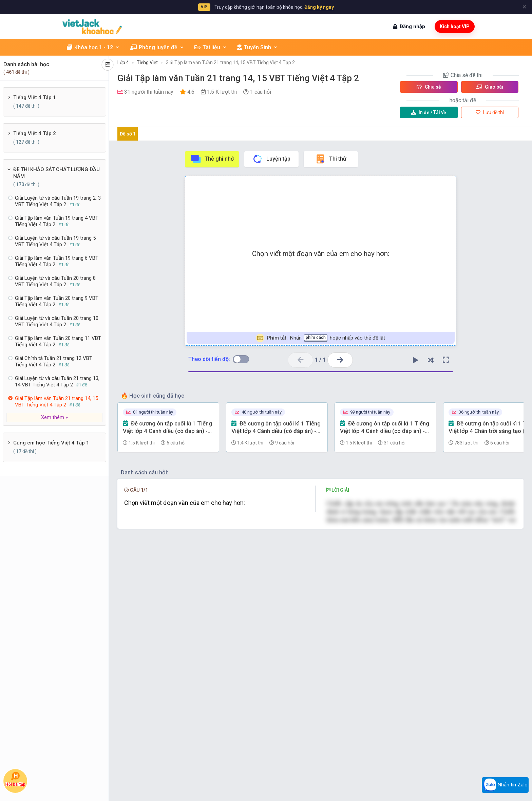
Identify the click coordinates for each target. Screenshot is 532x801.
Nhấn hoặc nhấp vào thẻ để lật (320, 338)
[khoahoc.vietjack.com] (92, 27)
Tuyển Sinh (258, 47)
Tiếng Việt (147, 62)
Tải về (429, 112)
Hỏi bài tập (15, 779)
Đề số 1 (128, 134)
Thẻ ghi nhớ (212, 159)
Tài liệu (211, 47)
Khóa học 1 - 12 (93, 47)
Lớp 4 (123, 62)
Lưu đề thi (490, 112)
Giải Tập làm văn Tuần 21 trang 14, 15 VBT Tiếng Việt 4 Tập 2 (230, 62)
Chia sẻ (429, 87)
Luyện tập (271, 159)
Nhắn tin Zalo (505, 785)
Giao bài (490, 87)
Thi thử (331, 159)
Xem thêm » (54, 417)
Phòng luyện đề (157, 47)
